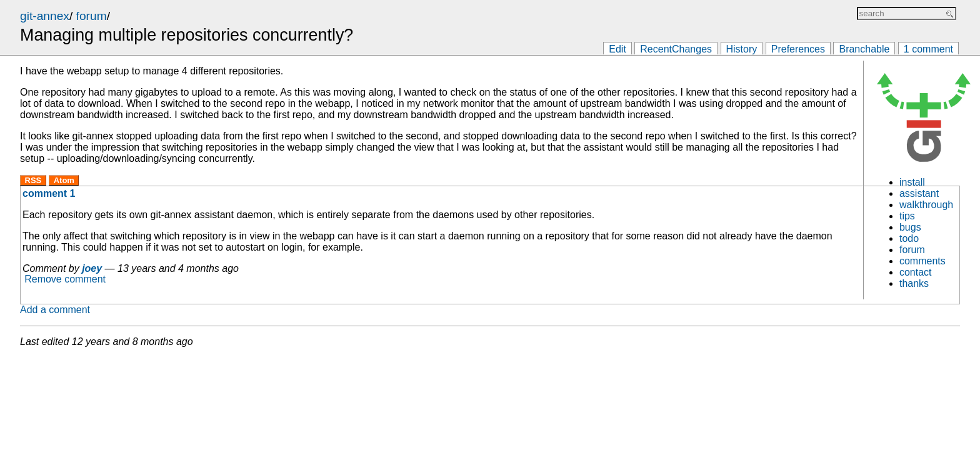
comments (922, 261)
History (742, 49)
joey (92, 268)
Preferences (798, 49)
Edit (617, 49)
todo (909, 238)
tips (907, 216)
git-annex (45, 16)
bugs (910, 227)
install (912, 182)
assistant (919, 193)
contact (916, 272)
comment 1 (49, 193)
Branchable (864, 49)
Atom (64, 180)
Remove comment (65, 280)
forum (92, 16)
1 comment (928, 49)
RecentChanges (676, 49)
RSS (33, 180)
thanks (914, 283)
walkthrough (926, 205)
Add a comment (55, 310)
